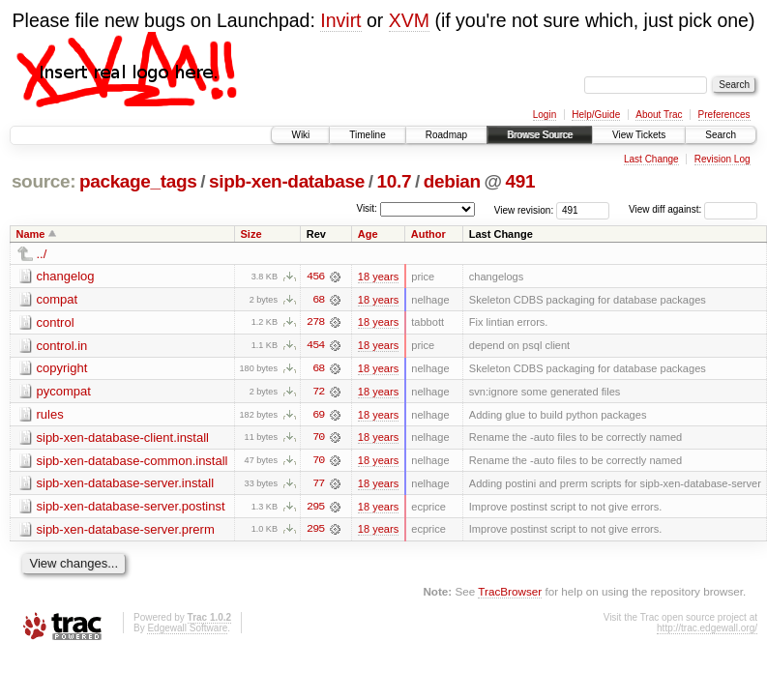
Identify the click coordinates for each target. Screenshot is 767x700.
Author (428, 234)
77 (318, 485)
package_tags (138, 181)
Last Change (651, 159)
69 (318, 416)
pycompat (64, 392)
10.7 (395, 181)
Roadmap (446, 135)
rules (50, 415)
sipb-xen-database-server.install (126, 485)
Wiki (300, 135)
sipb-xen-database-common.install (133, 462)
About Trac (659, 115)
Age (368, 234)
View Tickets (639, 135)
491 (521, 181)
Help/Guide (596, 115)
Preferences (724, 115)
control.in (62, 346)
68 (318, 300)
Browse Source (540, 135)
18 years (378, 277)
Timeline (367, 135)
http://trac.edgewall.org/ (707, 630)
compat (58, 299)
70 (318, 439)
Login (545, 115)
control (56, 322)
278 (315, 323)
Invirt (340, 20)
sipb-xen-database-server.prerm (126, 531)
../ (42, 254)
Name (31, 234)
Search (721, 135)
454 (315, 346)
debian (452, 181)
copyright (62, 369)
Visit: (367, 208)
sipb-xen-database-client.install (123, 438)
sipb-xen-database (287, 181)
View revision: (524, 209)
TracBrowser (510, 594)
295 (315, 509)
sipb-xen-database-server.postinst (131, 508)
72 (318, 393)
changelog (66, 276)
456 (315, 277)
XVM (409, 20)
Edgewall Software (187, 630)
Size (251, 234)
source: (44, 181)
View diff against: (693, 209)
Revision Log (723, 159)
